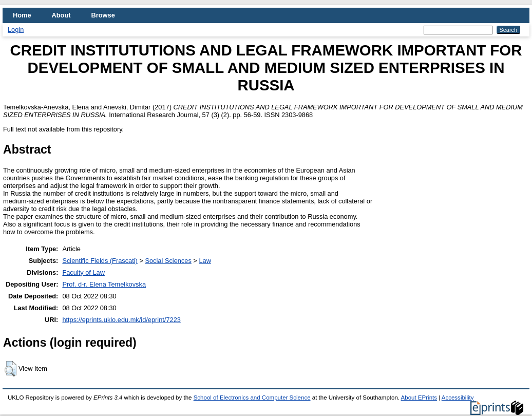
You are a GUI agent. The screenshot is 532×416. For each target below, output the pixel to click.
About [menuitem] (61, 15)
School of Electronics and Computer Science (252, 398)
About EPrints (419, 398)
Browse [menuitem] (103, 15)
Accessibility (458, 398)
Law (205, 261)
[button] (11, 369)
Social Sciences (168, 261)
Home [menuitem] (22, 15)
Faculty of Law (83, 272)
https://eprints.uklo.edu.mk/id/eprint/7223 (121, 320)
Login (16, 30)
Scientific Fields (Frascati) (100, 261)
